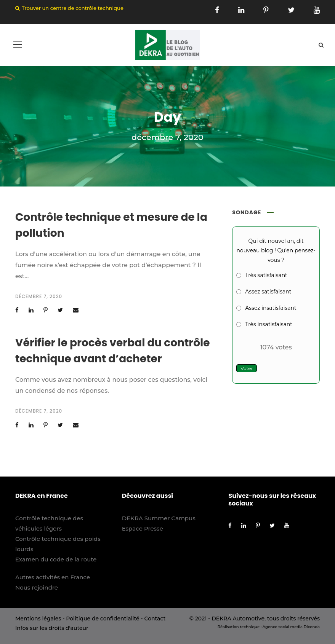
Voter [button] (247, 368)
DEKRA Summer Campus (159, 518)
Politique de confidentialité (103, 618)
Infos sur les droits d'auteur (52, 628)
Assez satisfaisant (268, 292)
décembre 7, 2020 (39, 296)
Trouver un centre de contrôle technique (73, 8)
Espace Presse (143, 528)
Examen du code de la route (56, 559)
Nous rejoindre (37, 587)
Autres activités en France (53, 577)
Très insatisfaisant (269, 324)
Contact (155, 618)
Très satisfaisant (266, 275)
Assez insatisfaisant (271, 308)
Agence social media (283, 627)
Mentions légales (38, 618)
